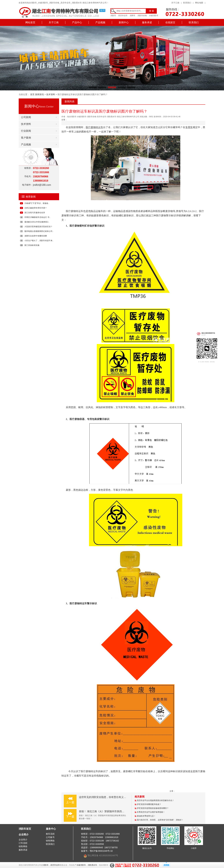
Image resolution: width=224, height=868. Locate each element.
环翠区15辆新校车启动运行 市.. (37, 217)
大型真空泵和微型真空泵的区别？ (38, 227)
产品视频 (100, 22)
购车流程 (50, 834)
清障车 (133, 16)
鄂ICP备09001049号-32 (101, 851)
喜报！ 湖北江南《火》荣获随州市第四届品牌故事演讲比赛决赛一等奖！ (119, 811)
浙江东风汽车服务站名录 (35, 213)
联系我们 (187, 3)
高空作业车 (123, 16)
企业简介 (24, 835)
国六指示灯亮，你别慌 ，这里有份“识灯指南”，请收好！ (160, 820)
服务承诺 (147, 22)
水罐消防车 (154, 16)
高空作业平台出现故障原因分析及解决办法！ (156, 800)
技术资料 (51, 94)
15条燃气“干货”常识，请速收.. (37, 203)
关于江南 (175, 3)
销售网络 (23, 846)
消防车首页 (25, 829)
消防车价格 (142, 16)
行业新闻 (26, 131)
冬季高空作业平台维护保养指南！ (151, 812)
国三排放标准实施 (32, 245)
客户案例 (26, 138)
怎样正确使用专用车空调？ (36, 208)
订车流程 (23, 843)
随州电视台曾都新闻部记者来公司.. (39, 231)
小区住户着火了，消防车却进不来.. (39, 241)
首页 (32, 94)
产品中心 (77, 22)
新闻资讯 (40, 94)
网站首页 (30, 22)
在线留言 (170, 22)
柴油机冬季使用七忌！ (146, 816)
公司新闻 (26, 117)
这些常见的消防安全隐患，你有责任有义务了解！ (106, 797)
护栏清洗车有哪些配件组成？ (149, 804)
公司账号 (50, 837)
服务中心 (51, 829)
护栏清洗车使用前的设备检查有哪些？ (153, 808)
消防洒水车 (92, 865)
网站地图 (199, 3)
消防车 (113, 16)
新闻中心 (124, 22)
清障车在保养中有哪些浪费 (36, 236)
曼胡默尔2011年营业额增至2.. (37, 222)
